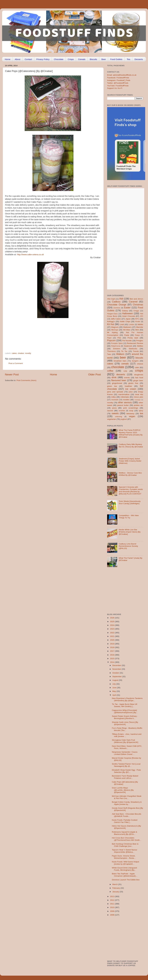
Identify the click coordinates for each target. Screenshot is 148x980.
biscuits (139, 358)
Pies (119, 338)
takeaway (130, 414)
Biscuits (93, 59)
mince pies (138, 397)
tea (142, 413)
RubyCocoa (116, 346)
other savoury (125, 402)
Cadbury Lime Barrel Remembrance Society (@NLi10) (128, 546)
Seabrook (128, 346)
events (127, 378)
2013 (112, 896)
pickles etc (138, 405)
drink (114, 377)
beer (123, 357)
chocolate (118, 367)
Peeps (137, 335)
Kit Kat (111, 324)
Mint (137, 330)
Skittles (140, 346)
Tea (128, 59)
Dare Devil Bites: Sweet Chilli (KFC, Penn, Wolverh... (127, 747)
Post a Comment (16, 363)
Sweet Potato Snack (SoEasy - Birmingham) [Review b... (125, 717)
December (117, 665)
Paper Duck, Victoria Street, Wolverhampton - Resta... (124, 857)
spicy (141, 411)
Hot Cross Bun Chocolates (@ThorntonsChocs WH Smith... (127, 839)
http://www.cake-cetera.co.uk (30, 255)
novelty (28, 353)
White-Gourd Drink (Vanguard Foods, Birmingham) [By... (124, 869)
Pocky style (133, 338)
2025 (112, 622)
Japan (128, 319)
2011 (112, 904)
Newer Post (12, 374)
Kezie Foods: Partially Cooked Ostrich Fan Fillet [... (125, 821)
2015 (112, 659)
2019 (112, 644)
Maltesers (127, 327)
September (117, 676)
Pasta (127, 335)
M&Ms (140, 324)
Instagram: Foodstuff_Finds (119, 80)
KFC (137, 319)
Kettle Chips (125, 321)
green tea (112, 386)
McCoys (115, 330)
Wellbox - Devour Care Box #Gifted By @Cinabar (130, 474)
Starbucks (133, 349)
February (116, 888)
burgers (135, 361)
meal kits (139, 394)
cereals (125, 364)
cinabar (21, 353)
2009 (112, 911)
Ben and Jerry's (136, 299)
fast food (139, 378)
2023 (112, 629)
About (18, 59)
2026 (112, 618)
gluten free (133, 383)
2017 (112, 651)
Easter (127, 308)
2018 (112, 647)
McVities (127, 330)
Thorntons (111, 351)
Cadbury (116, 302)
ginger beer (138, 381)
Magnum (115, 327)
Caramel (133, 302)
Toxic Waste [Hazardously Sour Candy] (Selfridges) (130, 502)
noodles (126, 400)
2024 (112, 625)
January (116, 892)
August (116, 680)
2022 (112, 633)
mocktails (115, 400)
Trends (136, 351)
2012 (112, 900)
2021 (112, 636)
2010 (112, 907)
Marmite (140, 327)
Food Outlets (116, 59)
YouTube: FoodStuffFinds (118, 86)
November (117, 669)
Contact (28, 59)
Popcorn (111, 340)
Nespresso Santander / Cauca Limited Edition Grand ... (125, 753)
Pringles (140, 341)
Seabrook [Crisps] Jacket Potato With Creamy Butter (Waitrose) (130, 461)
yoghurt (124, 419)
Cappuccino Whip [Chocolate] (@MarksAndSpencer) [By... (125, 711)
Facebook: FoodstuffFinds (118, 78)
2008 (112, 915)
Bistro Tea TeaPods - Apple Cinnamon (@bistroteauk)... (125, 875)
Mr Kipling (112, 332)
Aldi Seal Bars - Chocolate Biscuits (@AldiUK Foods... (127, 815)
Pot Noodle (127, 341)
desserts (121, 374)
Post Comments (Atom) (26, 380)
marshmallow (124, 394)
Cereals (82, 59)
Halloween (128, 313)
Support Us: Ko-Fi (115, 88)
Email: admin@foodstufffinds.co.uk (122, 75)
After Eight (111, 299)
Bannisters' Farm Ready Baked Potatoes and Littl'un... (125, 777)
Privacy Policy (43, 59)
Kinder (138, 322)
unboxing (118, 417)
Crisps (71, 59)
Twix (109, 354)
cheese (140, 364)
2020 (112, 640)
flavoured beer (119, 380)
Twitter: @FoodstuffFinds (118, 83)
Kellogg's (111, 321)
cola (125, 371)
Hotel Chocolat (129, 316)
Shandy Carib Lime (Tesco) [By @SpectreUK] (125, 723)
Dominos (117, 308)
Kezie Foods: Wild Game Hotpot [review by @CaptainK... (126, 863)
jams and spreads (115, 392)
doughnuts (139, 375)
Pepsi (109, 338)
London (131, 325)
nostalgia (137, 400)
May (114, 691)
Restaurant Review (135, 343)
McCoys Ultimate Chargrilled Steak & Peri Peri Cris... (127, 797)
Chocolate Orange (117, 305)
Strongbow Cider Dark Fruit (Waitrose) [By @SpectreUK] (125, 741)
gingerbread (117, 383)
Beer (104, 59)
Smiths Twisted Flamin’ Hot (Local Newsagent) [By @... (126, 765)
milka (113, 397)
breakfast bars (120, 361)
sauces (110, 411)
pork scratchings (131, 408)
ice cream (131, 389)
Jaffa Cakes (116, 319)
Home (8, 59)
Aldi (121, 299)
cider (137, 367)
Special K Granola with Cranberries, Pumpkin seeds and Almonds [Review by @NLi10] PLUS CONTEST (131, 490)
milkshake (125, 397)
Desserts (139, 59)
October (116, 673)
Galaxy (125, 311)
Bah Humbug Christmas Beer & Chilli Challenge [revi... (125, 845)
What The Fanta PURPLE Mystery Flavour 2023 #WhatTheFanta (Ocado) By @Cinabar (131, 434)
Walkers (120, 354)
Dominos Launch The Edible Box (126, 880)
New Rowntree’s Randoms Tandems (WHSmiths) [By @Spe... (127, 699)
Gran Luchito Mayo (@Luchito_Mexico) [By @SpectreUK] (123, 790)
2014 (112, 662)
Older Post (95, 374)
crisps (139, 371)
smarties (122, 411)
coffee (110, 371)
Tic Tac (124, 351)
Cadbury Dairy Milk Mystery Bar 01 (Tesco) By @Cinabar (131, 445)
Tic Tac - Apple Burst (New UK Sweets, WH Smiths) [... (125, 705)
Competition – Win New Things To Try (129, 517)
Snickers (117, 349)
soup (131, 411)
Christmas (138, 305)
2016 (112, 655)
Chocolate (59, 59)
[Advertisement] (47, 333)
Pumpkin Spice (117, 343)
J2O (142, 316)
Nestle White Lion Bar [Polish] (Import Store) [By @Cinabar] (130, 532)
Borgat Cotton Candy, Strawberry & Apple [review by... (127, 803)
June (115, 688)
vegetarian (112, 419)
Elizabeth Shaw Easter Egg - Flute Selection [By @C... (126, 771)
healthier (128, 386)
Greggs (136, 311)
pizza (114, 408)
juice (131, 392)
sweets (115, 413)
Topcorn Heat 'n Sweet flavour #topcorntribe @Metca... (125, 851)
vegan (132, 416)
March (115, 884)
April (115, 695)
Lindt (122, 324)
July (114, 684)
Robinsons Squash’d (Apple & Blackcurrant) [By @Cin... (125, 833)
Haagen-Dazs (112, 314)
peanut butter (123, 405)
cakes (14, 353)
